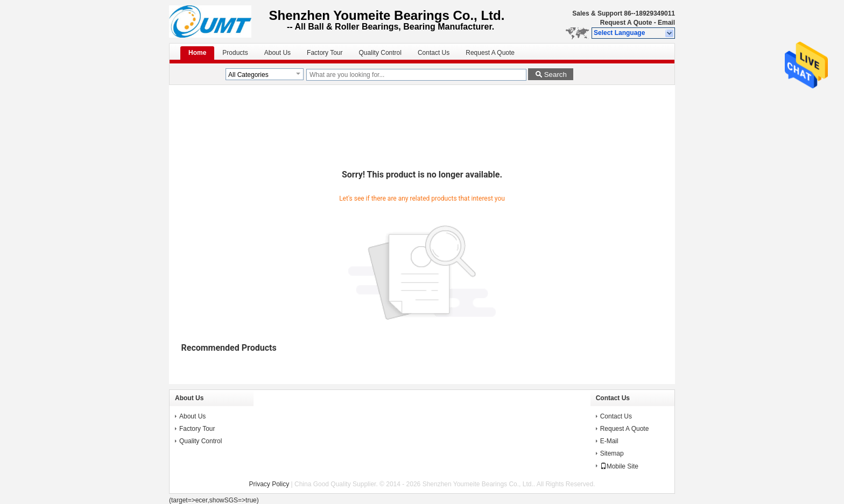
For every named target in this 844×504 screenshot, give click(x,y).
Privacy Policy (269, 484)
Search (555, 74)
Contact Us (434, 53)
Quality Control (380, 53)
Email (666, 23)
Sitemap (612, 453)
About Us (277, 53)
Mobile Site (619, 466)
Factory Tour (325, 53)
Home (197, 53)
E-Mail (609, 441)
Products (235, 53)
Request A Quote (626, 23)
